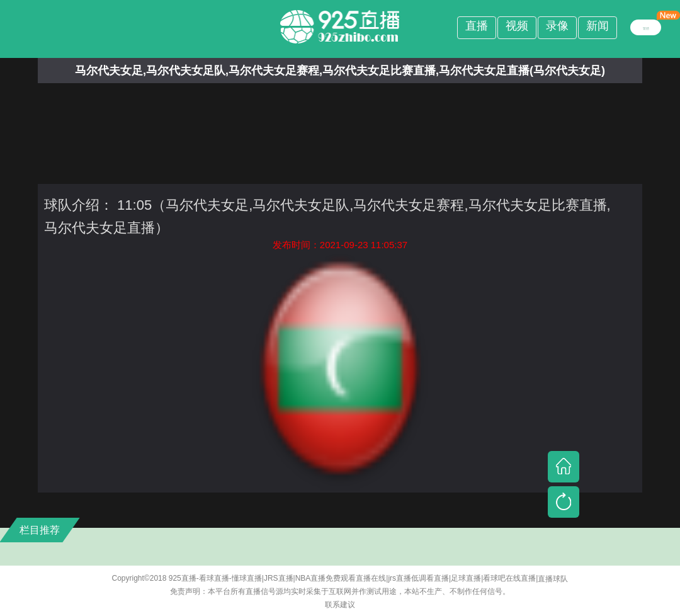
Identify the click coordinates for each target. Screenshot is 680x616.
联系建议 (340, 605)
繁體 (646, 27)
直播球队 (553, 579)
